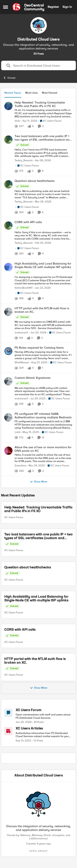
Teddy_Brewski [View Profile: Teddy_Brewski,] (24, 161)
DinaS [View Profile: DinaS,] (47, 835)
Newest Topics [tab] (13, 93)
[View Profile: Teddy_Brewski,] (8, 140)
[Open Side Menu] (6, 7)
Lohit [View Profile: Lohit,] (17, 432)
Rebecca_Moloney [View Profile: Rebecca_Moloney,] (31, 835)
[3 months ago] (29, 121)
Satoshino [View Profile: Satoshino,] (20, 466)
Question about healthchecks (28, 568)
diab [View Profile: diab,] (17, 121)
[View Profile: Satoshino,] (8, 451)
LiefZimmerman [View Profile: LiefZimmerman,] (38, 839)
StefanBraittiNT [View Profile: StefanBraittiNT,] (24, 288)
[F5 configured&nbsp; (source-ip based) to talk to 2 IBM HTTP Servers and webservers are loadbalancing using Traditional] (44, 425)
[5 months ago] (42, 243)
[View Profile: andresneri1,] (8, 312)
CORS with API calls (20, 630)
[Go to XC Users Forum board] (8, 713)
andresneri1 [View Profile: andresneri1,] (21, 332)
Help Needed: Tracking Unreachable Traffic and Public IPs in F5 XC (38, 509)
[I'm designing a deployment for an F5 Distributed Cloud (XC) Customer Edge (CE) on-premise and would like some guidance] (44, 281)
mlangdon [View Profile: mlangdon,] (58, 835)
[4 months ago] (42, 202)
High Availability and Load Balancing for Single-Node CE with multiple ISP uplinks (36, 599)
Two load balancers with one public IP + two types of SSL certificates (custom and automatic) (38, 537)
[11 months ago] (39, 363)
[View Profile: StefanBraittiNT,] (8, 267)
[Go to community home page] (28, 7)
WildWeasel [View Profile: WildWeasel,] (22, 363)
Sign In (67, 7)
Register (53, 7)
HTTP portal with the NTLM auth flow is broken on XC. (35, 661)
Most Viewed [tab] (50, 93)
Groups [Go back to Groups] (9, 78)
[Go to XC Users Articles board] (8, 731)
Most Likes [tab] (32, 93)
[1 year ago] (30, 432)
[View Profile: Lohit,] (8, 417)
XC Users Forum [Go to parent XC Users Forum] (14, 517)
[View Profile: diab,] (8, 106)
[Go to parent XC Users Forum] (50, 121)
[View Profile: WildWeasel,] (8, 351)
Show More (38, 482)
